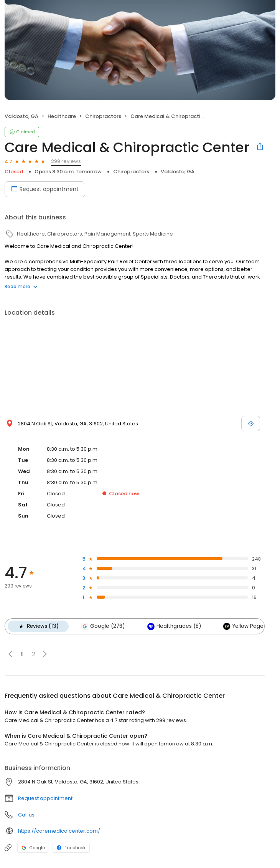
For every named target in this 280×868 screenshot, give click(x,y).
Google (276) (103, 626)
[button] (45, 654)
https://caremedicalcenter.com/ (59, 831)
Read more (21, 286)
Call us (26, 815)
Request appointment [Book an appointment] (45, 189)
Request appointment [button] (45, 798)
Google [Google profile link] (33, 848)
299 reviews (66, 161)
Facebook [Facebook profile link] (71, 848)
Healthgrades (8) (174, 626)
